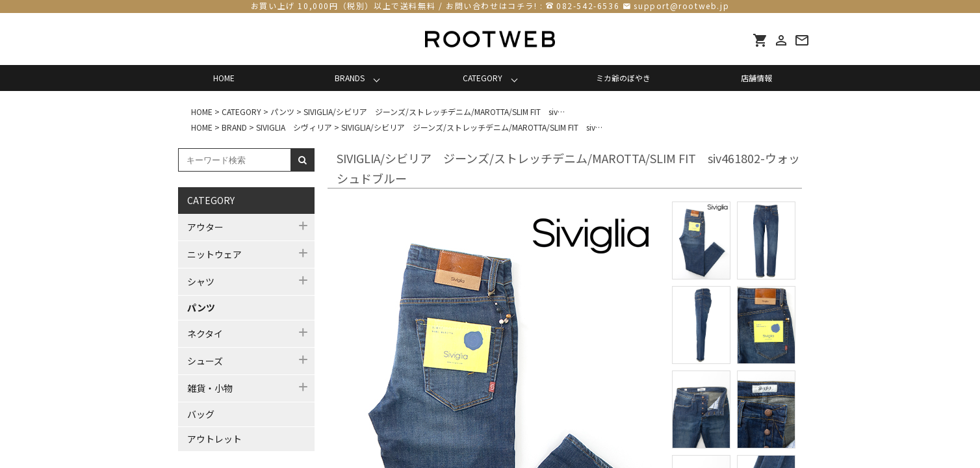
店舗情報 (756, 78)
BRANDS (350, 78)
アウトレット (214, 439)
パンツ (201, 307)
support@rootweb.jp (681, 6)
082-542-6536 (588, 6)
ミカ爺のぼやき (623, 78)
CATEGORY (483, 78)
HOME (224, 78)
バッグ (201, 414)
